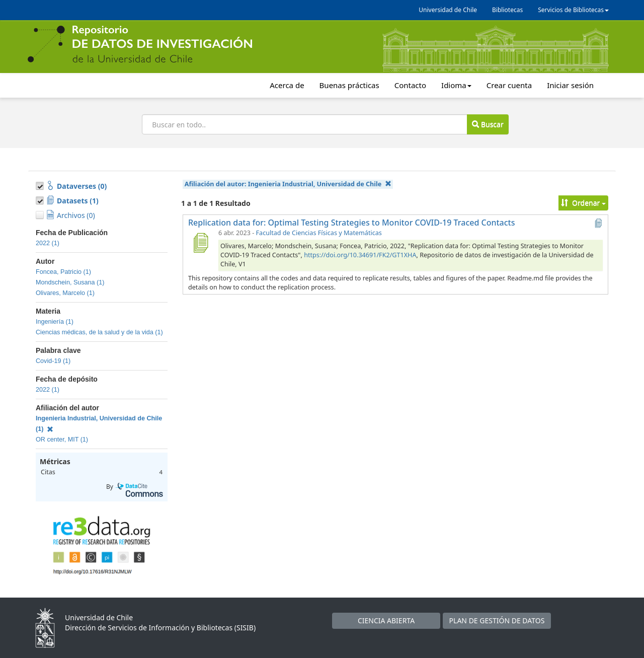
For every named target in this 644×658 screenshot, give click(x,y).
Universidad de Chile (448, 10)
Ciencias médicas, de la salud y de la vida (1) (99, 332)
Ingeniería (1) (55, 322)
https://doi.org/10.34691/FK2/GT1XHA (360, 255)
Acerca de (287, 85)
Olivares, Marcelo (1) (65, 293)
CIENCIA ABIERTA (386, 620)
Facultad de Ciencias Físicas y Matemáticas (319, 233)
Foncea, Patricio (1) (63, 272)
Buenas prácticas (349, 85)
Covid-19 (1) (53, 361)
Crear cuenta (509, 85)
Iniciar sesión (570, 85)
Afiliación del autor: (288, 184)
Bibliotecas (507, 10)
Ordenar (583, 203)
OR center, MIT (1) (62, 440)
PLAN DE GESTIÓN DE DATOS (497, 620)
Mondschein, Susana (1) (70, 282)
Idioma (456, 85)
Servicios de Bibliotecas (573, 10)
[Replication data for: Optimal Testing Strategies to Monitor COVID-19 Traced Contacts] (200, 243)
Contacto (410, 85)
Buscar (488, 124)
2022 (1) (48, 243)
